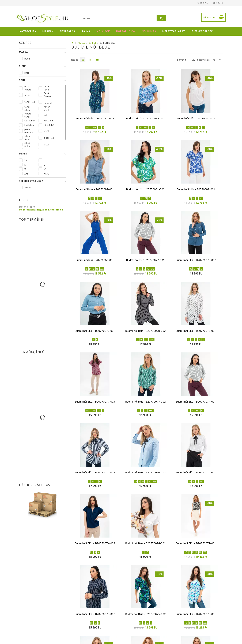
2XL (26, 160)
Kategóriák (28, 31)
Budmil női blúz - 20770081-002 (145, 189)
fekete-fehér (28, 115)
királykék (29, 125)
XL (26, 169)
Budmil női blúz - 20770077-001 (145, 260)
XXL (26, 174)
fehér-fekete (47, 95)
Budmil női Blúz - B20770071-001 (196, 543)
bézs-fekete (28, 88)
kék (46, 115)
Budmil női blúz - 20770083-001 (95, 260)
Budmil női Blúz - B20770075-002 (145, 614)
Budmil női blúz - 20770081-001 (196, 189)
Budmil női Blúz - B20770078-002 (145, 331)
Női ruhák (149, 31)
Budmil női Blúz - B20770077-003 (95, 401)
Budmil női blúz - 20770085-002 (145, 118)
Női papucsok (126, 31)
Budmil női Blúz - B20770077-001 (196, 401)
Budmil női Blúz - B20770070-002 (95, 614)
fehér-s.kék (28, 108)
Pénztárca (67, 31)
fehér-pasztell (48, 102)
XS (45, 169)
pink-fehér (49, 125)
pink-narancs (29, 131)
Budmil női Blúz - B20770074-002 (95, 543)
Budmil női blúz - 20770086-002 (95, 118)
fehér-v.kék (47, 108)
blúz (27, 73)
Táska (86, 31)
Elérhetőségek (202, 31)
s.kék (47, 131)
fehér (27, 95)
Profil (220, 3)
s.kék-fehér (28, 138)
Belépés (204, 3)
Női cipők (103, 31)
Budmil (92, 43)
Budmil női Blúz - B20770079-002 (196, 260)
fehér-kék (30, 102)
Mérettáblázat (174, 31)
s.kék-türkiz (28, 144)
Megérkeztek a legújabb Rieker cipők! (41, 210)
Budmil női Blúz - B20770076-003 (95, 472)
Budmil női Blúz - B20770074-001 (145, 543)
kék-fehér (30, 121)
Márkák (48, 31)
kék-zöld (48, 121)
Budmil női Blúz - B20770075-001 (196, 614)
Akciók (28, 188)
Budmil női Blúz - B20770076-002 (145, 472)
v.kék (47, 145)
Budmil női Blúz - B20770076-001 (196, 472)
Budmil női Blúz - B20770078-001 (196, 331)
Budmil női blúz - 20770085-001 (196, 118)
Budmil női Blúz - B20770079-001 (95, 331)
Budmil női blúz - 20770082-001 (95, 189)
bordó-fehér (47, 88)
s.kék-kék (49, 138)
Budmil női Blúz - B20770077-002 (145, 401)
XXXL (46, 174)
